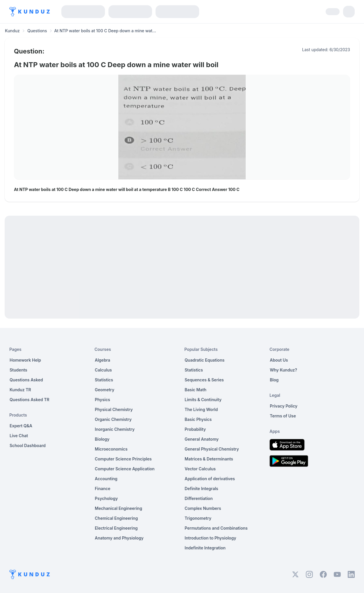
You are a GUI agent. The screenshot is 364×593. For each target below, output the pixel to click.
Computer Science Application (125, 469)
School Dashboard (28, 445)
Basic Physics (198, 419)
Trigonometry (198, 518)
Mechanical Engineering (118, 508)
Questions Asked (26, 380)
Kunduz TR (20, 390)
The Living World (201, 409)
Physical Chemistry (114, 409)
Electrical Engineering (116, 528)
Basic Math (196, 390)
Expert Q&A (21, 426)
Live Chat (19, 436)
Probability (195, 429)
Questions (37, 31)
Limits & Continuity (203, 400)
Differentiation (199, 498)
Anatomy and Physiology (119, 538)
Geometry (105, 390)
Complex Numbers (203, 508)
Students (18, 370)
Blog (274, 380)
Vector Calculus (200, 469)
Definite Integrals (201, 488)
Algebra (102, 360)
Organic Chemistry (113, 419)
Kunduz (12, 31)
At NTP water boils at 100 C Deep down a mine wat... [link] (105, 31)
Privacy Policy (284, 406)
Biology (102, 439)
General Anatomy (202, 439)
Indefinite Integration (205, 548)
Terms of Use (283, 416)
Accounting (106, 479)
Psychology (106, 498)
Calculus (103, 370)
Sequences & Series (204, 380)
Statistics (104, 380)
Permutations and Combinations (216, 528)
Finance (103, 488)
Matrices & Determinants (209, 459)
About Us (279, 360)
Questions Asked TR (30, 400)
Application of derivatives (210, 479)
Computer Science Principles (123, 459)
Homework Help (25, 360)
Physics (102, 400)
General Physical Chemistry (212, 449)
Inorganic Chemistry (115, 429)
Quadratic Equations (205, 360)
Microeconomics (111, 449)
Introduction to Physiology (210, 538)
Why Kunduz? (283, 370)
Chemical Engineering (116, 518)
